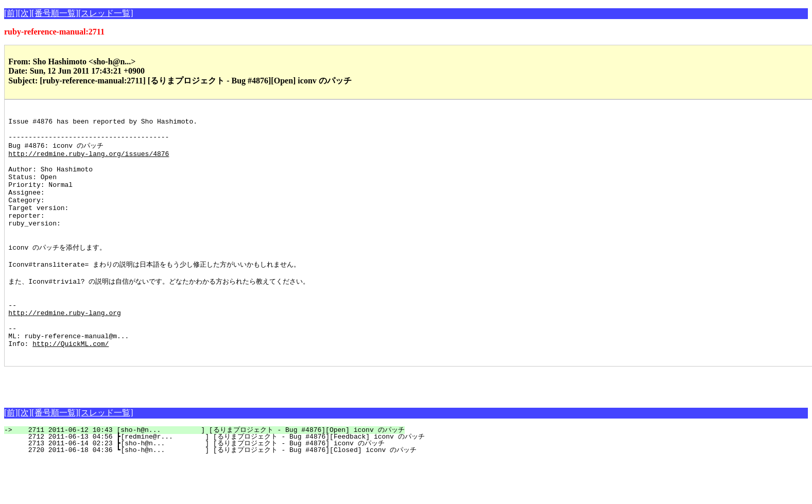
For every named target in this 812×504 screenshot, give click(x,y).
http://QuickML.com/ (71, 386)
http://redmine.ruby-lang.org (64, 349)
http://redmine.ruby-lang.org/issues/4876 (89, 162)
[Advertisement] (125, 426)
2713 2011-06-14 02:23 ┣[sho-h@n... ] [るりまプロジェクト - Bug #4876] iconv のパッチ (200, 487)
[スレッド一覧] (106, 13)
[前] (11, 13)
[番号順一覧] (55, 13)
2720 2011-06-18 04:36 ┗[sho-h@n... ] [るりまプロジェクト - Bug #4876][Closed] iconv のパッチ (216, 494)
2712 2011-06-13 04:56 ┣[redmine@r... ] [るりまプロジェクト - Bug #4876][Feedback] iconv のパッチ (220, 480)
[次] (25, 13)
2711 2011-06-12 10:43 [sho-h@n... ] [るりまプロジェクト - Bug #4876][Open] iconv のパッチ (210, 474)
